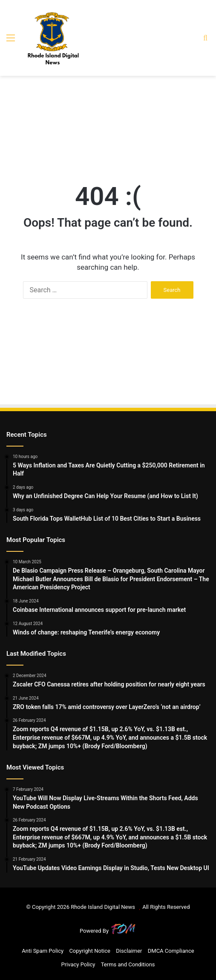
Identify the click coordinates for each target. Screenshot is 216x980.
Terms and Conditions (128, 964)
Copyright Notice (90, 951)
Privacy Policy (78, 964)
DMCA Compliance (171, 951)
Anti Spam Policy (43, 951)
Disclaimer (129, 951)
